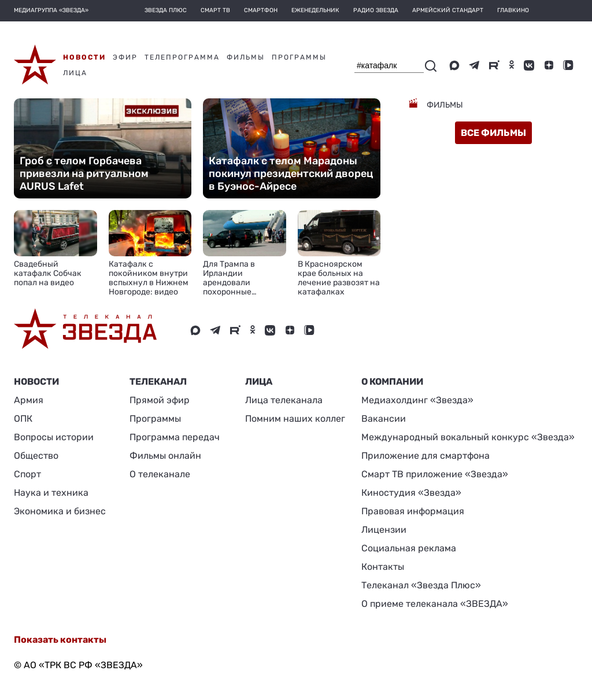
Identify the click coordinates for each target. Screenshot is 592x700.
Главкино (513, 10)
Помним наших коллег (295, 419)
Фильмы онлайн (165, 456)
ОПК (23, 419)
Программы (155, 419)
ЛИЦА (259, 382)
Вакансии (384, 419)
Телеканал (158, 382)
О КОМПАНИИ (392, 382)
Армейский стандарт (448, 10)
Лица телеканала (284, 400)
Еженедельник (315, 10)
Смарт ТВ (215, 10)
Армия (29, 400)
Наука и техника (51, 493)
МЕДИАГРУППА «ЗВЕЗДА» (51, 10)
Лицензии (384, 530)
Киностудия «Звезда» (411, 493)
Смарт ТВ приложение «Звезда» (435, 474)
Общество (36, 456)
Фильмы (444, 105)
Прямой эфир (160, 400)
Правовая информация (413, 511)
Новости (36, 382)
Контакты (383, 567)
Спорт (27, 474)
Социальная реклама (409, 548)
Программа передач (175, 437)
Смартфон (261, 10)
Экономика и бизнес (60, 511)
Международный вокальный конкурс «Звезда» (468, 437)
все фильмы (493, 133)
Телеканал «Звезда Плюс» (421, 585)
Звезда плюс (166, 10)
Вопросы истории (54, 437)
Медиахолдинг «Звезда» (417, 400)
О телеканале (160, 474)
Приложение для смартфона (425, 456)
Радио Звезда (376, 10)
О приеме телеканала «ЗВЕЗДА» (435, 604)
